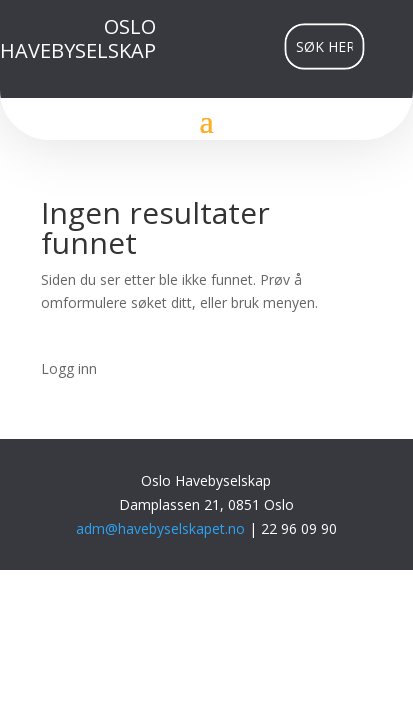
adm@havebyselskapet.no (162, 528)
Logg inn (69, 368)
